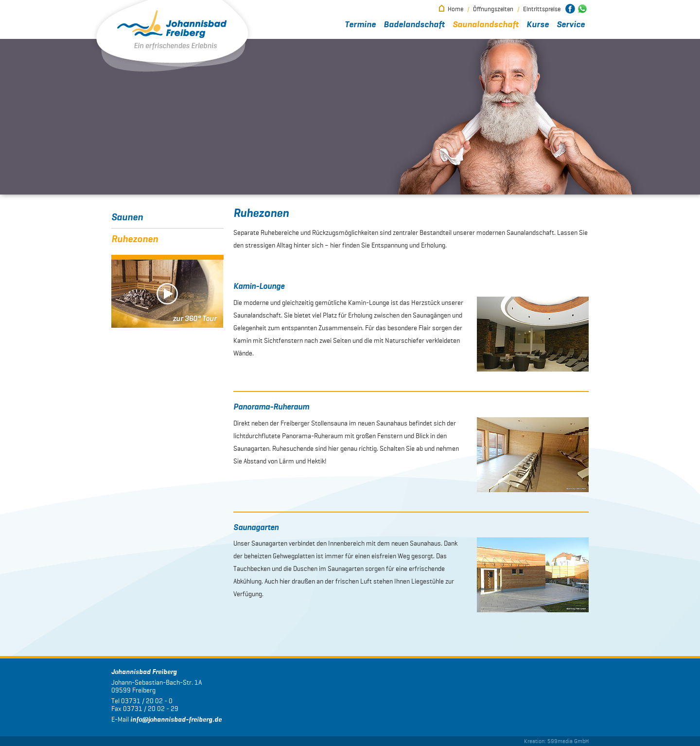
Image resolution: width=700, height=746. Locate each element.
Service (571, 25)
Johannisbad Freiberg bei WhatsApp (582, 9)
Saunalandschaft (486, 25)
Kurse (538, 25)
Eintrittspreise (542, 9)
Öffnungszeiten (493, 9)
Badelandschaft (414, 25)
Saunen (127, 217)
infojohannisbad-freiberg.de (176, 720)
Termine (360, 25)
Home (455, 9)
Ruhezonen (135, 239)
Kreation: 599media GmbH (556, 741)
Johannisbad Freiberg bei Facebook (570, 9)
